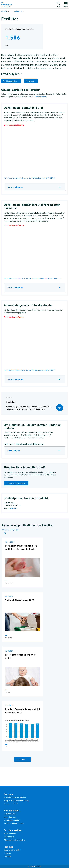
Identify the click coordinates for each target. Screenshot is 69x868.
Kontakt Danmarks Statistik (15, 797)
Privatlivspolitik (10, 833)
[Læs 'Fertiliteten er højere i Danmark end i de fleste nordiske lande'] (23, 563)
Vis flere (22, 760)
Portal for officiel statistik (14, 823)
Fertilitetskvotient (10, 81)
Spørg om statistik (11, 804)
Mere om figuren (15, 187)
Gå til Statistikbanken (16, 483)
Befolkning (18, 11)
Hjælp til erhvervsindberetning (16, 800)
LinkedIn (7, 856)
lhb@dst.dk (13, 508)
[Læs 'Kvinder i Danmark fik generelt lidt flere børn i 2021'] (23, 726)
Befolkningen (14, 451)
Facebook (7, 853)
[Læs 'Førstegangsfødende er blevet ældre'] (23, 672)
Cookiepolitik (9, 837)
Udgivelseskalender (12, 820)
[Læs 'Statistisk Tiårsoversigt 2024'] (23, 617)
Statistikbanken (40, 97)
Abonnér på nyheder (12, 850)
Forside (4, 11)
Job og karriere (10, 817)
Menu (66, 5)
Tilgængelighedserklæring (14, 840)
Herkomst (30, 81)
